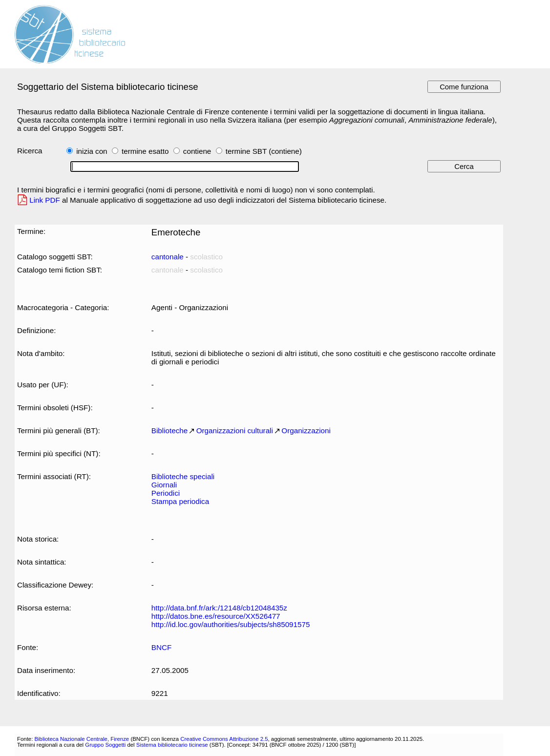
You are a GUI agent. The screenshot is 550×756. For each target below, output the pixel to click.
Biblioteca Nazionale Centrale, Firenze (82, 739)
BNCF (161, 647)
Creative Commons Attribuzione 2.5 (224, 739)
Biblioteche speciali (183, 476)
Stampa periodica (180, 501)
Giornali (164, 485)
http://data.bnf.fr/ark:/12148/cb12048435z (219, 608)
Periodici (166, 493)
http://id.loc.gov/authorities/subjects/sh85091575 (231, 624)
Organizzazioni (306, 430)
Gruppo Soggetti (105, 745)
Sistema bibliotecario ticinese (172, 745)
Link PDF (45, 200)
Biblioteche (169, 430)
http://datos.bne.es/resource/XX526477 (216, 616)
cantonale (168, 257)
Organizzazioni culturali (235, 430)
